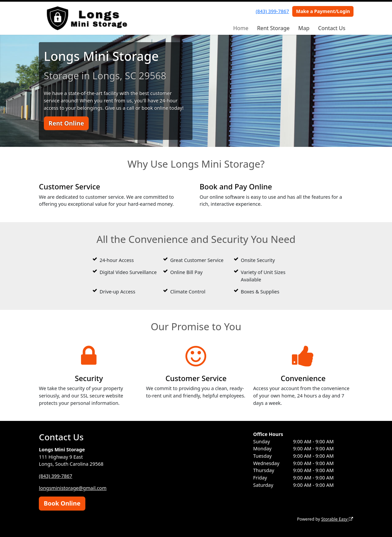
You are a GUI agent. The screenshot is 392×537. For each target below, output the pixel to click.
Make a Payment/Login (323, 11)
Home (241, 28)
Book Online (62, 503)
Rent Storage (273, 28)
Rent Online (66, 123)
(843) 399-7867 (272, 11)
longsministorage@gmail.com (73, 488)
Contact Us (332, 28)
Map (304, 28)
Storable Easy (337, 519)
